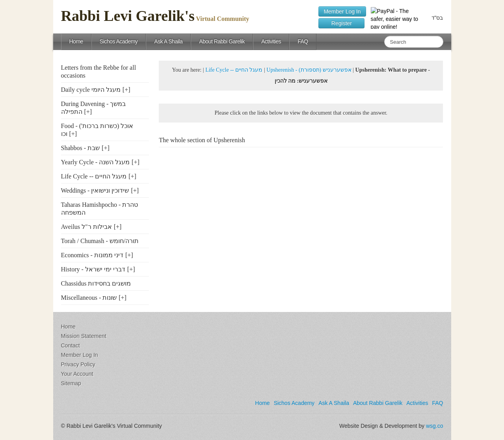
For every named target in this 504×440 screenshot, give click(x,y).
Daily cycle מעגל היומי (91, 90)
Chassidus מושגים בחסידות (96, 283)
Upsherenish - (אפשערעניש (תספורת (309, 70)
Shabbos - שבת (81, 148)
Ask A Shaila (168, 41)
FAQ (303, 41)
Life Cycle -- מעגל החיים (94, 176)
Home (76, 41)
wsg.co (435, 426)
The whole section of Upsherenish (202, 140)
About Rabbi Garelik (222, 41)
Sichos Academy (119, 41)
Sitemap (71, 383)
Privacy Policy (78, 364)
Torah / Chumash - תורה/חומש (100, 241)
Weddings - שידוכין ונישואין (95, 190)
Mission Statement (84, 336)
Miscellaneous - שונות (89, 298)
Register (341, 23)
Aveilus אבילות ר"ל (86, 227)
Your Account (77, 374)
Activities (271, 41)
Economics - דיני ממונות (92, 255)
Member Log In (342, 11)
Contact (71, 345)
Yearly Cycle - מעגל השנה (96, 162)
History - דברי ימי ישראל (93, 269)
